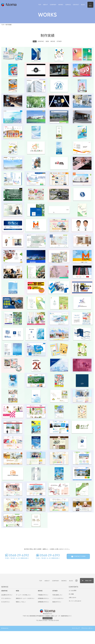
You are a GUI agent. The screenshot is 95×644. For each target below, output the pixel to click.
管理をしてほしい (21, 615)
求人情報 (71, 607)
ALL (35, 41)
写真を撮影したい (57, 608)
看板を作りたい (57, 615)
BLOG (71, 594)
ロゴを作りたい (6, 615)
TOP (41, 594)
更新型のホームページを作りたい (25, 611)
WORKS (64, 594)
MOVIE (53, 41)
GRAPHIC (41, 41)
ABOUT (47, 594)
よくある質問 (72, 603)
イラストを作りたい (58, 611)
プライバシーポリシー (88, 641)
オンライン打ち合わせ (75, 614)
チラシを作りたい (6, 611)
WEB (47, 41)
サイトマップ (76, 641)
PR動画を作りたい (43, 608)
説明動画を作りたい (44, 615)
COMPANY (56, 594)
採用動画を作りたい (44, 611)
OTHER (59, 41)
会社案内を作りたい (7, 608)
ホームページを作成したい (23, 608)
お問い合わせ (72, 610)
